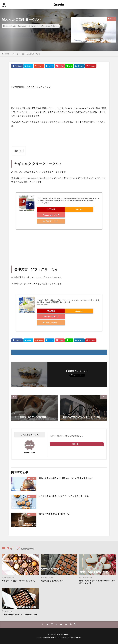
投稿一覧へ (76, 444)
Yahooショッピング (51, 215)
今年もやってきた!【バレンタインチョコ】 (19, 581)
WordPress (76, 637)
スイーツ (36, 26)
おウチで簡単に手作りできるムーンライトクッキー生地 (63, 496)
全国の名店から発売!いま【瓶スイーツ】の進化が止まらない (66, 478)
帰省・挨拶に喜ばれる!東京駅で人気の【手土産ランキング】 (97, 582)
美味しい (54, 26)
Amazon (79, 209)
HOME (6, 54)
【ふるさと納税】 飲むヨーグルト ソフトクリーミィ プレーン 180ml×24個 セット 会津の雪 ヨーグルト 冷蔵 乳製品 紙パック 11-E (68, 301)
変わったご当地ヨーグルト (31, 54)
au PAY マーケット (51, 221)
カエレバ (46, 203)
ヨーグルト (47, 26)
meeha (67, 634)
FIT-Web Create (52, 637)
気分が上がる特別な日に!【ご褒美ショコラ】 (20, 615)
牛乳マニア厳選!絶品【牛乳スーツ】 (55, 514)
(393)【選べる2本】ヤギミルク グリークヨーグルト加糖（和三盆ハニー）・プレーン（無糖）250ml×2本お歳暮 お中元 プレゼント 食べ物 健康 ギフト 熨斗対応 (68, 199)
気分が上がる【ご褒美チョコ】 (53, 581)
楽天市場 (51, 209)
